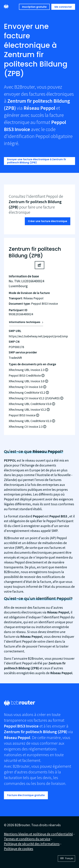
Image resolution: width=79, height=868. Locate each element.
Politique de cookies (19, 849)
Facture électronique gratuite (26, 795)
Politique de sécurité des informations (32, 844)
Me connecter (63, 7)
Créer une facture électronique (48, 221)
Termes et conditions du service (27, 839)
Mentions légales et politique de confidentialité (38, 834)
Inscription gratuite (34, 7)
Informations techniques (25, 322)
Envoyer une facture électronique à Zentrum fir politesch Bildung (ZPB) (37, 161)
